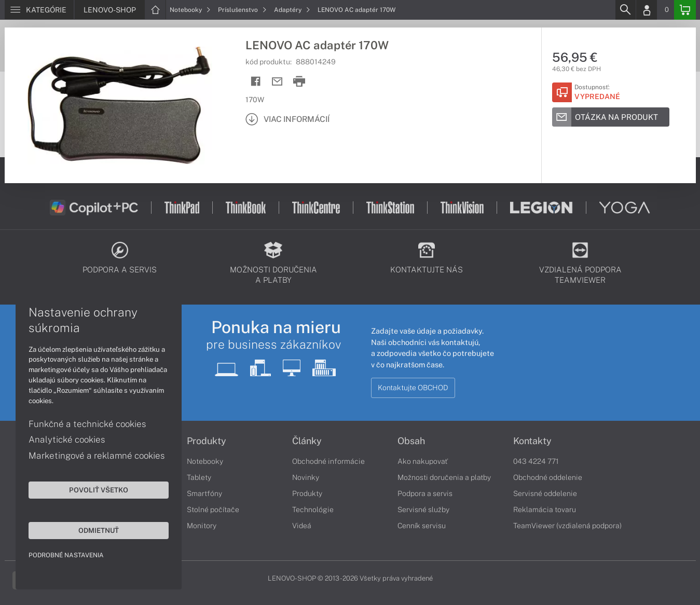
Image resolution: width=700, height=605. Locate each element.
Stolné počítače (213, 510)
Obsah (411, 441)
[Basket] (685, 10)
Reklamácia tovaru (545, 510)
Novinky (306, 477)
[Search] (625, 10)
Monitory (202, 526)
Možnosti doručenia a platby (444, 477)
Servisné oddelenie (545, 493)
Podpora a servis (425, 493)
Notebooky (190, 10)
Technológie (313, 510)
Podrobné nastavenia (66, 555)
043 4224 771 (536, 461)
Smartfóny (204, 493)
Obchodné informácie (328, 461)
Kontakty (532, 441)
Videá (302, 526)
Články (307, 441)
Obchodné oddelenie (548, 477)
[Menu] (39, 10)
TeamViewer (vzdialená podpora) (567, 526)
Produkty (207, 441)
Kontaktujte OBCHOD (413, 388)
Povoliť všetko (99, 490)
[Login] (647, 10)
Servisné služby (423, 510)
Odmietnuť (99, 530)
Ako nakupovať (423, 461)
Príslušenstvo (242, 10)
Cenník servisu (422, 526)
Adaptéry (292, 10)
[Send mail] (277, 82)
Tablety (199, 477)
